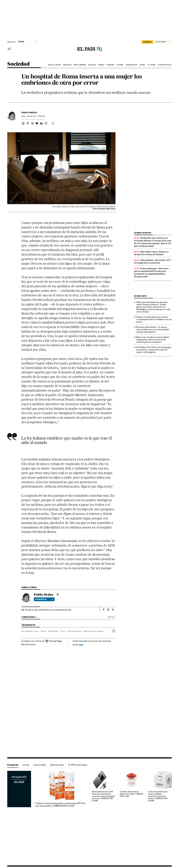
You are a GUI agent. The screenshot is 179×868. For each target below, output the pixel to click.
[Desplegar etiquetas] (114, 631)
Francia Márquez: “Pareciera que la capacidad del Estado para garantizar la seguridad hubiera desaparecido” (151, 273)
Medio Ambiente (80, 65)
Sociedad (18, 64)
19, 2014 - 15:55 (36, 116)
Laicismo (120, 65)
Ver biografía (44, 599)
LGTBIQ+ (143, 65)
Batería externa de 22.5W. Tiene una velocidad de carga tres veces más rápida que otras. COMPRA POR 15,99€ (103, 796)
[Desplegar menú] (10, 49)
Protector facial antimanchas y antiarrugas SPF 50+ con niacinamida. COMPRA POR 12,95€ (61, 805)
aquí (81, 644)
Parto (63, 631)
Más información (29, 644)
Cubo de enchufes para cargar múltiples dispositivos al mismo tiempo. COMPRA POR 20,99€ (158, 796)
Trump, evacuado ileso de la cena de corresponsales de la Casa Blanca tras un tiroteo (154, 319)
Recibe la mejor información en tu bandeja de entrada (48, 610)
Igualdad (92, 65)
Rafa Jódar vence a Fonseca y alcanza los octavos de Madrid (151, 253)
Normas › (112, 617)
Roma (44, 631)
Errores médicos (75, 631)
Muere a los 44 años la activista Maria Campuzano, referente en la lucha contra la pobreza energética (153, 340)
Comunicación (131, 65)
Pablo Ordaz (29, 113)
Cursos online (40, 765)
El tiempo (152, 65)
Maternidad (53, 631)
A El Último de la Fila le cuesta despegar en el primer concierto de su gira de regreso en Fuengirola (154, 350)
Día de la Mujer (54, 65)
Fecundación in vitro (30, 631)
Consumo (110, 65)
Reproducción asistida (93, 631)
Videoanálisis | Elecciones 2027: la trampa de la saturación (153, 261)
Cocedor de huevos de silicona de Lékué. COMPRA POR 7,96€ (132, 794)
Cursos (26, 765)
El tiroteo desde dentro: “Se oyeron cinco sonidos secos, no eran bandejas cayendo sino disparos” (153, 329)
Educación (67, 65)
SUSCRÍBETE (147, 42)
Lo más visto (140, 296)
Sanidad (101, 65)
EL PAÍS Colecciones (78, 765)
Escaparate (13, 765)
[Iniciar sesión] (163, 42)
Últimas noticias (165, 65)
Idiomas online (57, 765)
